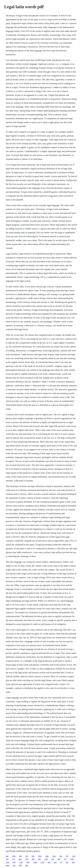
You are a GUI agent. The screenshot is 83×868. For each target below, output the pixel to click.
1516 (42, 862)
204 (39, 859)
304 (55, 862)
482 (61, 856)
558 (67, 856)
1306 (72, 859)
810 (49, 862)
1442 (47, 856)
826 (33, 856)
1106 (7, 862)
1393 (46, 859)
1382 (14, 856)
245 (67, 862)
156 (53, 859)
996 (7, 856)
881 (27, 865)
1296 (21, 862)
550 (27, 859)
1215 (74, 856)
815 (14, 865)
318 (7, 859)
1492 (7, 865)
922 (27, 856)
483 (59, 859)
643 (14, 862)
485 (33, 859)
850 (20, 856)
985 (20, 865)
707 (65, 859)
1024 (40, 856)
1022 (35, 862)
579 (13, 859)
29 (61, 862)
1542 (20, 859)
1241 (54, 856)
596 (73, 862)
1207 (28, 862)
